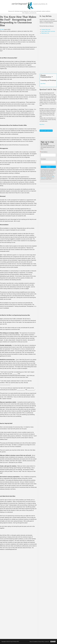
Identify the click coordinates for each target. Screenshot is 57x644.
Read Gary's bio (45, 33)
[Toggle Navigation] (55, 5)
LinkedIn (55, 641)
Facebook (53, 641)
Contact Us (47, 641)
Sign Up (48, 167)
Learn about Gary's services (48, 31)
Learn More (43, 83)
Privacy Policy (41, 641)
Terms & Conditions (34, 641)
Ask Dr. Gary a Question (46, 130)
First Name (43, 159)
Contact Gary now (46, 29)
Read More (42, 124)
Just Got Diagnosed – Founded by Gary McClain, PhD (28, 5)
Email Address (44, 152)
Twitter (51, 641)
